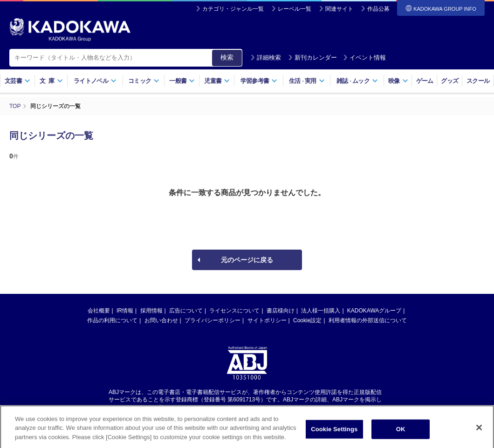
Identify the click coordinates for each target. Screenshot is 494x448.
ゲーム (425, 81)
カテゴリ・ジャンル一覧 (233, 9)
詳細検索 (266, 58)
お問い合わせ (161, 320)
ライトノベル (95, 81)
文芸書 (17, 81)
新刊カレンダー (312, 58)
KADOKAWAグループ (374, 311)
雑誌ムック (357, 81)
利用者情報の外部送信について (368, 320)
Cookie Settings (334, 433)
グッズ (449, 81)
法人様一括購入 (321, 311)
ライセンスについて (234, 311)
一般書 (182, 81)
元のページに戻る (247, 260)
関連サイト (339, 9)
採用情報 (151, 311)
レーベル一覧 (295, 9)
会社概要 (99, 311)
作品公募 (378, 9)
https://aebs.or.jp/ (214, 407)
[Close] (479, 432)
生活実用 (307, 81)
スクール (478, 81)
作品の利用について (112, 320)
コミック (144, 81)
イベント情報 (364, 58)
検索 (227, 57)
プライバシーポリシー (213, 320)
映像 (398, 81)
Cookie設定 (307, 320)
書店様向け (281, 311)
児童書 (217, 81)
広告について (186, 311)
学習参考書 (259, 81)
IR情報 (125, 311)
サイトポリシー (267, 320)
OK (401, 433)
